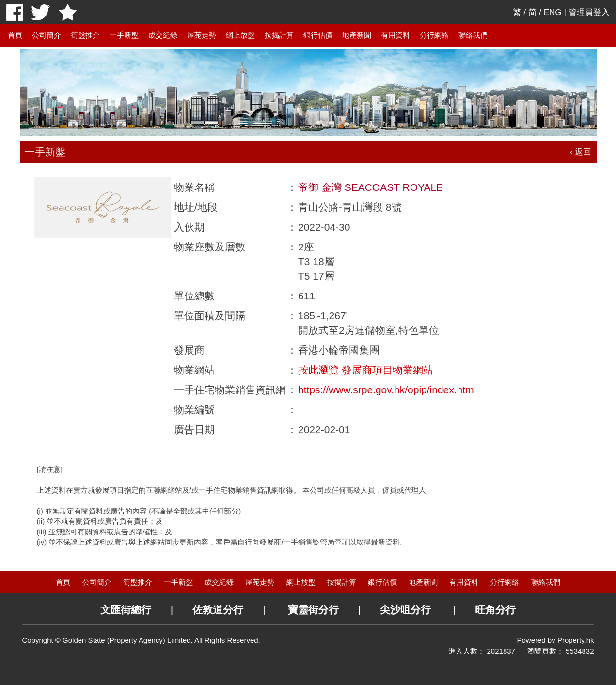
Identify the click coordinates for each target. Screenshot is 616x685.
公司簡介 (47, 35)
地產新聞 (357, 35)
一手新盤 (124, 35)
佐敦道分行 (218, 610)
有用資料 (395, 35)
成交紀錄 (163, 35)
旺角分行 (495, 610)
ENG (553, 12)
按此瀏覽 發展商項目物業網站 (366, 370)
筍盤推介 (85, 35)
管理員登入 (589, 12)
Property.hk (576, 640)
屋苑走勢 (202, 35)
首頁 (15, 35)
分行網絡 (434, 35)
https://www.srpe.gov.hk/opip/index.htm (386, 390)
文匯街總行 (126, 610)
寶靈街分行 (313, 610)
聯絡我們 (473, 35)
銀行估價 (318, 35)
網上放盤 (240, 35)
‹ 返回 (581, 152)
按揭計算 (279, 35)
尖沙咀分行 (405, 610)
